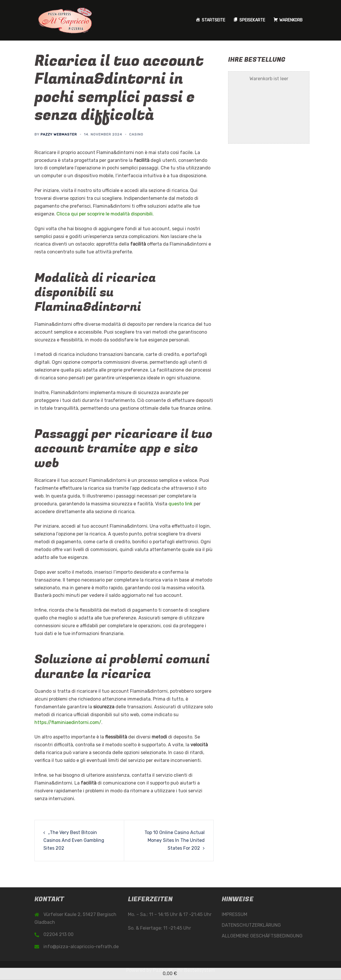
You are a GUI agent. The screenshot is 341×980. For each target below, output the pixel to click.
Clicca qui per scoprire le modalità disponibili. (105, 214)
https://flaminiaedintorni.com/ (68, 722)
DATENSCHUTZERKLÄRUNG (251, 925)
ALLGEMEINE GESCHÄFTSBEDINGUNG (262, 936)
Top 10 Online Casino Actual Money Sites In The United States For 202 (175, 840)
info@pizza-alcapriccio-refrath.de (81, 947)
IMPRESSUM (234, 914)
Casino (136, 134)
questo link (180, 504)
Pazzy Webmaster (59, 134)
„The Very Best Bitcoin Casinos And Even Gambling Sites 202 (74, 840)
